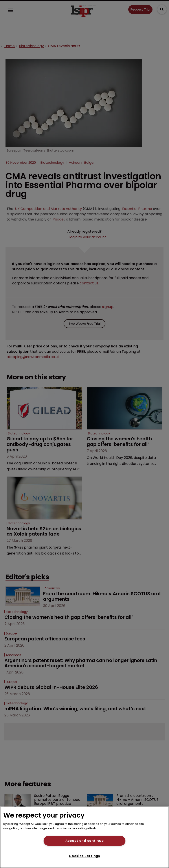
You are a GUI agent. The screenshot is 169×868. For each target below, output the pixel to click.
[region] (84, 837)
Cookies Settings (84, 856)
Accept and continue (85, 841)
